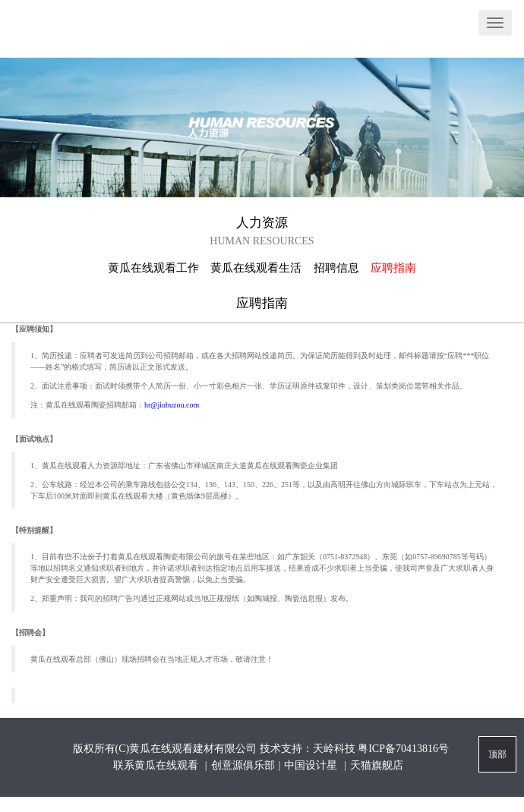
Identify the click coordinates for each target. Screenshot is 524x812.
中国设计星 (312, 765)
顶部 (497, 754)
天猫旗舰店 (377, 765)
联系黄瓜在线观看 (157, 765)
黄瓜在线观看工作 (153, 268)
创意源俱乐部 (243, 765)
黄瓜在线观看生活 (256, 268)
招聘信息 (336, 268)
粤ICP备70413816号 (403, 749)
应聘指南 (393, 268)
